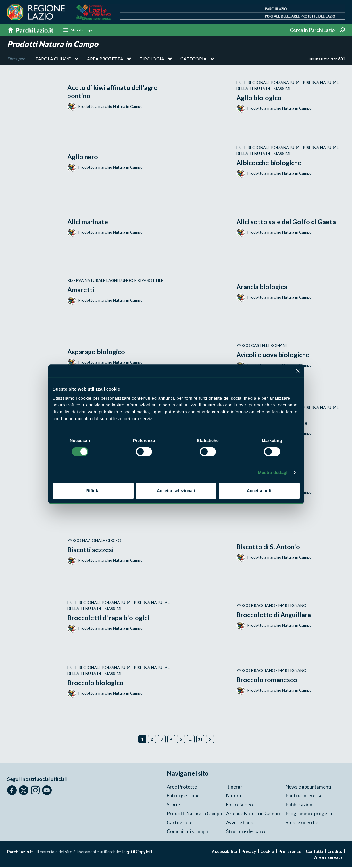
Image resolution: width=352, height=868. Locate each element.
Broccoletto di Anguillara (275, 615)
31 (200, 740)
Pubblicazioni (299, 805)
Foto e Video (240, 805)
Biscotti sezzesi (91, 550)
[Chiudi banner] (298, 371)
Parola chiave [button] (53, 59)
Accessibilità (224, 852)
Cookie (267, 852)
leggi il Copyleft (137, 852)
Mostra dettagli (273, 472)
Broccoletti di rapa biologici (110, 618)
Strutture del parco (246, 832)
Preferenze (290, 852)
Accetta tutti (259, 491)
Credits (335, 852)
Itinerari (235, 787)
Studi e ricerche (302, 823)
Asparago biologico (97, 352)
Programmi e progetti (309, 814)
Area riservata (328, 858)
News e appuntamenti (309, 787)
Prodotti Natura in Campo (195, 814)
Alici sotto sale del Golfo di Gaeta (288, 222)
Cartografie (180, 823)
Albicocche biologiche (270, 163)
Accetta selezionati (176, 491)
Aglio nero (84, 157)
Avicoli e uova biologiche (275, 355)
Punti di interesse (304, 796)
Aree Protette (182, 787)
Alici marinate (89, 222)
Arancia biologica (263, 287)
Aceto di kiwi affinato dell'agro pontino (115, 92)
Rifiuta (93, 491)
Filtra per (16, 60)
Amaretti (81, 290)
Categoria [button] (193, 59)
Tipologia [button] (152, 59)
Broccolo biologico (96, 683)
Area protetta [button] (105, 59)
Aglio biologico (260, 98)
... (190, 740)
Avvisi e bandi (240, 823)
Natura (234, 796)
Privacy (249, 852)
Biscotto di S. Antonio (270, 547)
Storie (173, 805)
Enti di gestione (183, 796)
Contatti (314, 852)
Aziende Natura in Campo (253, 814)
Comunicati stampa (187, 832)
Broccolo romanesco (268, 680)
